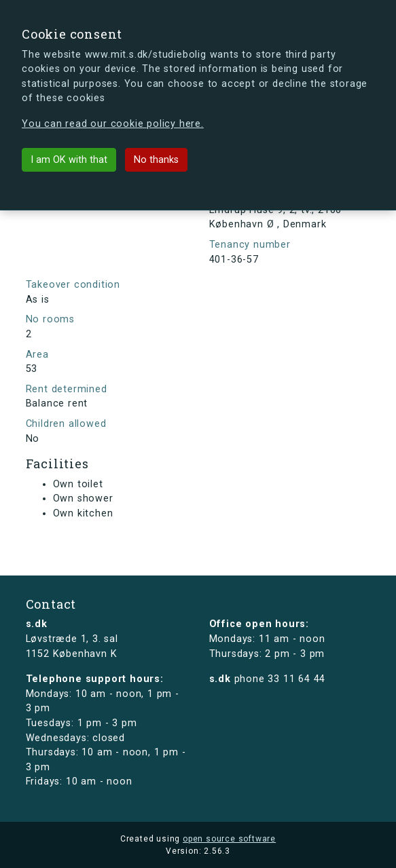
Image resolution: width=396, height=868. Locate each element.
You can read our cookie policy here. (113, 124)
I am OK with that (69, 160)
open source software (229, 839)
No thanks (156, 160)
